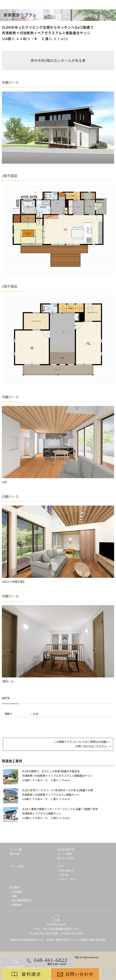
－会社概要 (16, 892)
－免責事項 (16, 905)
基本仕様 (15, 854)
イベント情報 (64, 854)
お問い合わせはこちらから (91, 746)
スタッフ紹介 (17, 866)
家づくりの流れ (66, 858)
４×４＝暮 (16, 850)
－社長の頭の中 (66, 871)
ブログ (61, 866)
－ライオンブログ (67, 879)
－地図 (13, 896)
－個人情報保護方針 (21, 900)
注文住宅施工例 (66, 850)
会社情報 (15, 887)
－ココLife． (64, 875)
